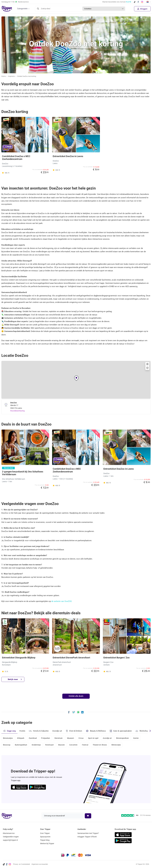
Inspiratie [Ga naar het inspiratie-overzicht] (11, 76)
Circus (81, 738)
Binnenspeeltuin (123, 738)
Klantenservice (9, 833)
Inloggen (142, 9)
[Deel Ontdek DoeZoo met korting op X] (74, 712)
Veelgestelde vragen (11, 837)
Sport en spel (93, 738)
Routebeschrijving (17, 411)
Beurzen (62, 745)
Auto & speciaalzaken (121, 731)
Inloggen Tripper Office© (87, 837)
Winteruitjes (116, 745)
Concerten (73, 745)
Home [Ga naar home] (3, 76)
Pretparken (46, 738)
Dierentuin (59, 738)
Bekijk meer (15, 679)
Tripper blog (45, 840)
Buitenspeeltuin (21, 745)
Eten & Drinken (74, 731)
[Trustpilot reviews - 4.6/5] (136, 815)
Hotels (22, 731)
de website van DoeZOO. (62, 601)
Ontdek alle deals (76, 696)
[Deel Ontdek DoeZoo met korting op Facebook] (69, 712)
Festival (85, 745)
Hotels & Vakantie (39, 731)
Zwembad (33, 738)
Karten (136, 738)
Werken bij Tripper (47, 843)
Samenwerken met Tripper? (88, 833)
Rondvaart (50, 745)
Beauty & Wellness (96, 731)
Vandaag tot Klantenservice (15, 2)
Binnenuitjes (8, 738)
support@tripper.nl (10, 840)
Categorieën (22, 9)
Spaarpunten (45, 837)
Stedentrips (36, 745)
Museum (71, 738)
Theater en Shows (100, 745)
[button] (76, 378)
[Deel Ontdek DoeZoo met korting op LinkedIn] (82, 712)
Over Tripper (45, 833)
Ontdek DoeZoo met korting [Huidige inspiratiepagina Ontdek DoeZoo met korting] (27, 76)
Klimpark (21, 738)
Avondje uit (57, 731)
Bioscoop (7, 745)
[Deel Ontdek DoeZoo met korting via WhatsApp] (78, 712)
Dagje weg (9, 731)
